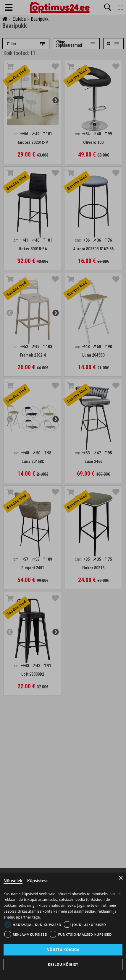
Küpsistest (38, 881)
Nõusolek (13, 881)
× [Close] (121, 878)
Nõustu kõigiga (63, 950)
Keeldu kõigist (63, 964)
